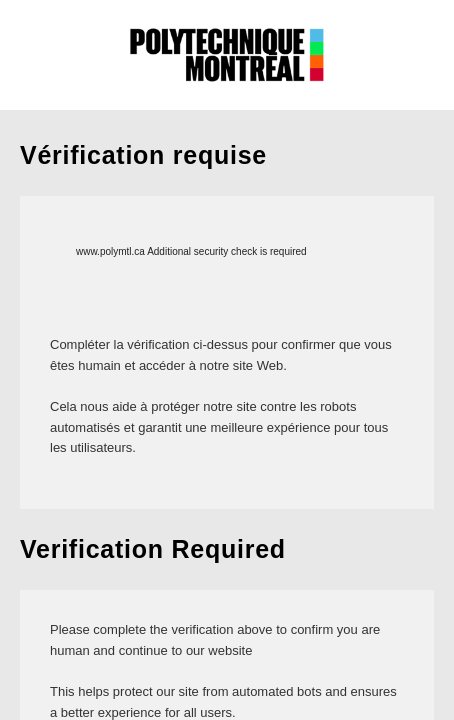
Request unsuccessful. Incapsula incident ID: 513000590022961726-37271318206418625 (227, 360)
